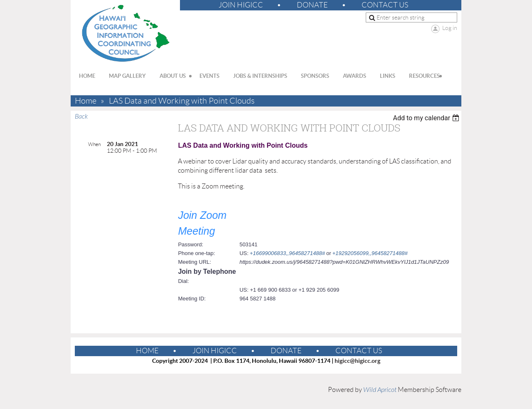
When (94, 144)
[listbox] (427, 118)
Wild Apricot (380, 390)
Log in (450, 28)
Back (81, 117)
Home (86, 101)
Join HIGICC (241, 5)
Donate (312, 5)
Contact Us (385, 5)
